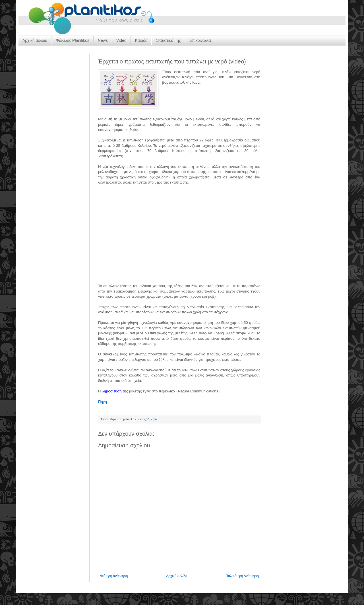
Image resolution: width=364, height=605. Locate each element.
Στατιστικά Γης (168, 40)
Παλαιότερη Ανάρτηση (242, 576)
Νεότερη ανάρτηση (114, 576)
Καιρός (141, 40)
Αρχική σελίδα (35, 40)
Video (121, 40)
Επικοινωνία (200, 40)
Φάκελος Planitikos (73, 40)
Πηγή (103, 402)
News (103, 40)
